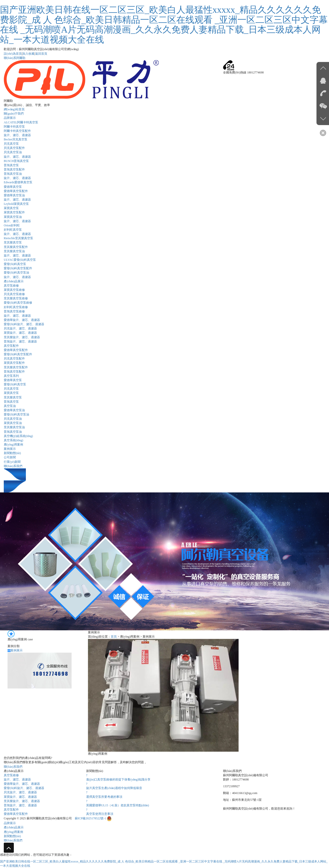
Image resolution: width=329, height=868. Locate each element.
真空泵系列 (11, 376)
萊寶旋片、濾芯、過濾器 (20, 797)
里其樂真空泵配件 (16, 247)
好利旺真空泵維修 (16, 307)
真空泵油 (10, 406)
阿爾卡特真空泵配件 (17, 131)
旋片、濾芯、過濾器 (17, 255)
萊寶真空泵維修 (14, 290)
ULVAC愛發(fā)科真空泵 (20, 260)
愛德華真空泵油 (14, 195)
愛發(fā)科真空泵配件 (18, 268)
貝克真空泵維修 (14, 294)
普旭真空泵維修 (14, 311)
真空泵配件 (11, 346)
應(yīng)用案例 (13, 445)
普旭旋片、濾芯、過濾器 (20, 805)
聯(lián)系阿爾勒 (15, 58)
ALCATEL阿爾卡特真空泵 (21, 122)
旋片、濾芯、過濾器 (17, 200)
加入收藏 (28, 54)
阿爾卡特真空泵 (14, 127)
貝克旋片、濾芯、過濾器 (20, 792)
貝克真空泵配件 (14, 148)
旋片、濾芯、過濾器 (17, 221)
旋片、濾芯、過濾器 (17, 234)
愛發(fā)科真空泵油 (16, 273)
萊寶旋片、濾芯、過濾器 (20, 333)
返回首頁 (41, 54)
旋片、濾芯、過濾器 (17, 178)
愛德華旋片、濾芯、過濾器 (22, 784)
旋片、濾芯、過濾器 (17, 316)
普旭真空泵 (11, 165)
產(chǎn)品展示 (14, 281)
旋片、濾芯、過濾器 (17, 277)
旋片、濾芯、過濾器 (17, 779)
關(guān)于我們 (14, 114)
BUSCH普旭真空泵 (16, 161)
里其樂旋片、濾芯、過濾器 (22, 801)
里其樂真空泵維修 (16, 298)
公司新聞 (10, 457)
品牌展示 (10, 118)
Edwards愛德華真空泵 (18, 182)
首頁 (114, 637)
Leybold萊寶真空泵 (16, 204)
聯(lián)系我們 (13, 466)
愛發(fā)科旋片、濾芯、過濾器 (24, 788)
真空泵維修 (11, 286)
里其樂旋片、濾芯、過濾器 (22, 337)
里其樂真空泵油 (14, 251)
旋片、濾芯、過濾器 (17, 157)
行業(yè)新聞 (12, 462)
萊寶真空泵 (11, 208)
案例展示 (10, 449)
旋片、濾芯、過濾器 (17, 135)
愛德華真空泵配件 (16, 191)
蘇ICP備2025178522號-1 (91, 818)
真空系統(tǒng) (13, 440)
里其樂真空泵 (13, 242)
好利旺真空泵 (13, 230)
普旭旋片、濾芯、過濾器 (20, 341)
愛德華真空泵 (13, 187)
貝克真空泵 (11, 144)
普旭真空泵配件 (14, 169)
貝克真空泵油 (13, 152)
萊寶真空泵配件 (14, 212)
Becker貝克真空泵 (16, 139)
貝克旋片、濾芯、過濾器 (20, 328)
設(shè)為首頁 (13, 54)
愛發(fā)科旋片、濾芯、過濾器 (24, 324)
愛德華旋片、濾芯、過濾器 (22, 320)
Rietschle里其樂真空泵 (18, 238)
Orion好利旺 (12, 225)
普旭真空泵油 (13, 174)
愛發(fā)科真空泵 (15, 264)
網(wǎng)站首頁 (14, 109)
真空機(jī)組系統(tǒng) (18, 436)
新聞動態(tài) (12, 453)
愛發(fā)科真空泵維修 (18, 303)
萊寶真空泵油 (13, 217)
